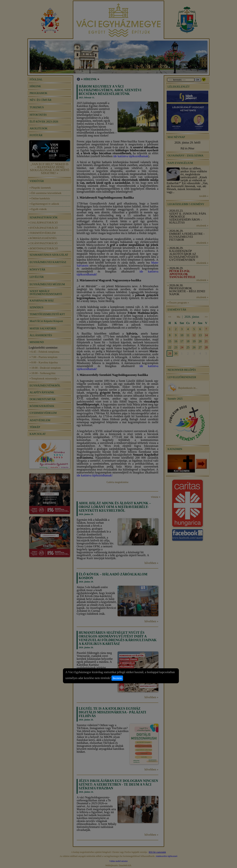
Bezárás (117, 678)
